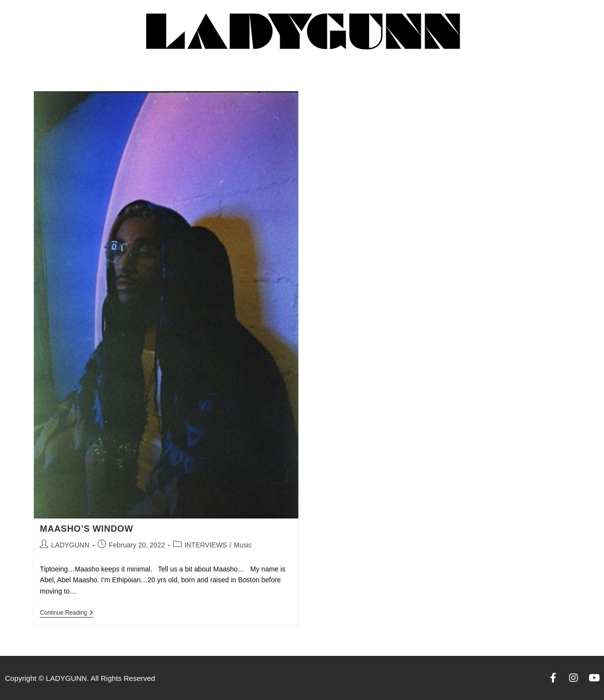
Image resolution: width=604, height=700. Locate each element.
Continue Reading (66, 613)
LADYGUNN (70, 545)
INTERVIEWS (206, 545)
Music (243, 545)
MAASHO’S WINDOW (86, 529)
